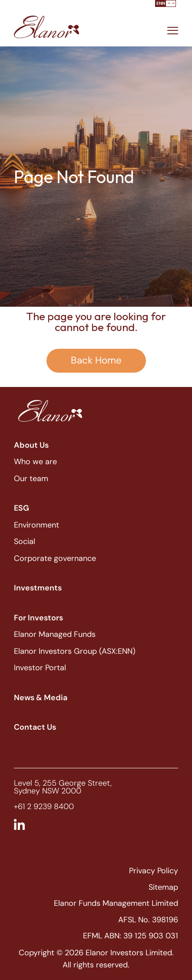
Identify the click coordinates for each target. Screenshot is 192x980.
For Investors (38, 618)
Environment (36, 525)
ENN (161, 3)
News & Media (41, 698)
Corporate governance (55, 558)
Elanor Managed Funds (55, 634)
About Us (31, 445)
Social (25, 541)
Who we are (35, 462)
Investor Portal (40, 668)
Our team (31, 479)
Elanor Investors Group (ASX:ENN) (75, 651)
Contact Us (35, 727)
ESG (22, 508)
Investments (38, 588)
